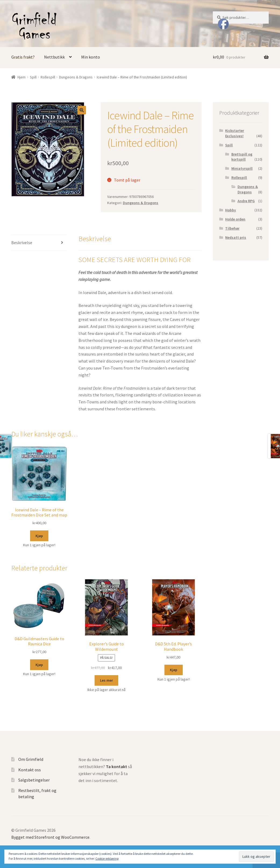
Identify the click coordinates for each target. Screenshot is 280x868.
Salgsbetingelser (34, 780)
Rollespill (48, 77)
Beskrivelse (22, 243)
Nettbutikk (54, 57)
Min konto (91, 57)
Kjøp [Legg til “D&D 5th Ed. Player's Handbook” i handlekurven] (174, 670)
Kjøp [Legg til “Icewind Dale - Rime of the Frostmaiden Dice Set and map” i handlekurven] (39, 536)
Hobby (231, 210)
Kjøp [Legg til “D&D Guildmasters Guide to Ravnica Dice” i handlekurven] (39, 665)
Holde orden (235, 219)
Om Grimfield (31, 759)
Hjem (21, 77)
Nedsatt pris (236, 237)
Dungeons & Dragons (76, 77)
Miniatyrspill (242, 168)
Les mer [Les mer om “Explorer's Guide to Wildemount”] (106, 680)
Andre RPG (246, 201)
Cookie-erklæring (107, 858)
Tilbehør (232, 228)
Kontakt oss (30, 770)
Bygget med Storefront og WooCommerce (50, 837)
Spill (33, 77)
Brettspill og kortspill (242, 157)
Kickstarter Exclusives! (235, 133)
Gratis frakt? (23, 57)
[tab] (39, 243)
